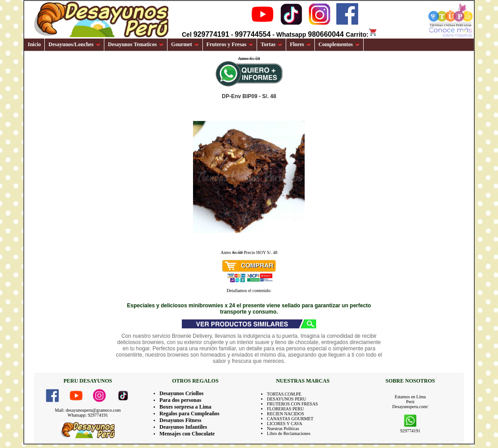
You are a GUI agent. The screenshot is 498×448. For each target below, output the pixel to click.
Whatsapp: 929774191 (88, 415)
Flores (300, 44)
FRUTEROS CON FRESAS (292, 404)
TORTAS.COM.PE (284, 394)
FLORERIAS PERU (285, 409)
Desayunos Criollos (181, 393)
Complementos (339, 44)
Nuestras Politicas (283, 429)
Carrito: (362, 34)
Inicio (34, 44)
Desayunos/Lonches (74, 44)
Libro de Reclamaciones (289, 433)
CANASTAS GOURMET (290, 419)
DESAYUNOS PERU (287, 399)
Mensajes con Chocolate (187, 434)
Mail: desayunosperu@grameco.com (88, 410)
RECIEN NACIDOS (285, 414)
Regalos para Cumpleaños (189, 414)
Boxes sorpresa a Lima (185, 407)
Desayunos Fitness (180, 420)
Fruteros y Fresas (230, 44)
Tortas (271, 44)
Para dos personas (180, 400)
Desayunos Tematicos (136, 44)
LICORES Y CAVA (285, 424)
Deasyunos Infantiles (183, 427)
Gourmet (185, 44)
